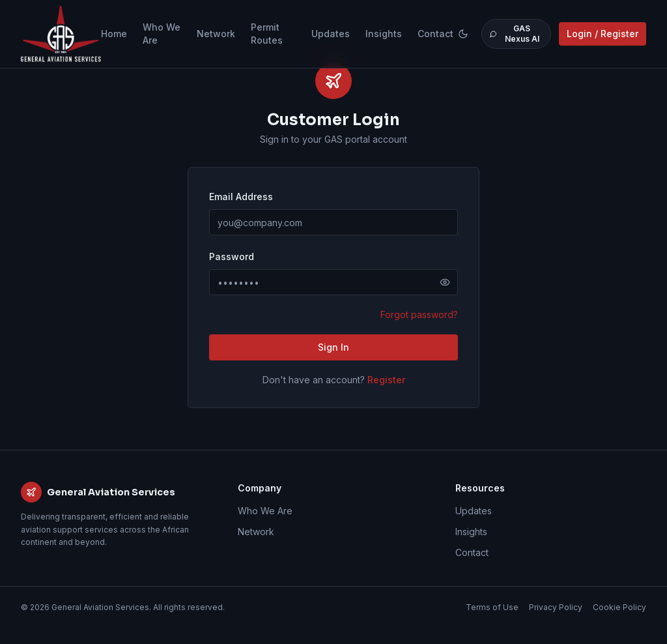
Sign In (333, 347)
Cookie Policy (619, 607)
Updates (331, 34)
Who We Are (162, 34)
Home (114, 34)
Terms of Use (492, 607)
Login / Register (603, 34)
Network (216, 34)
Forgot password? (419, 315)
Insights (384, 34)
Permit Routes (267, 34)
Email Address (241, 197)
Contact (435, 34)
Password (232, 256)
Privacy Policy (556, 607)
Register (386, 380)
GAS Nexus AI (514, 34)
